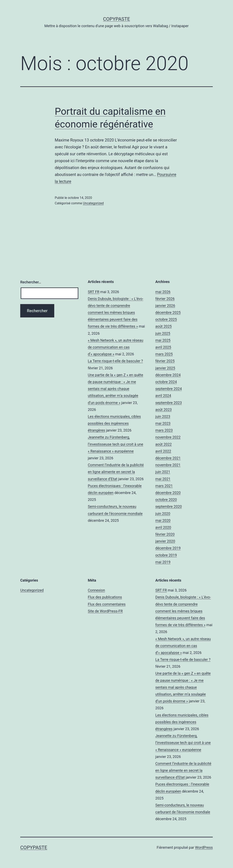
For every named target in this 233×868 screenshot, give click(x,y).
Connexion (96, 590)
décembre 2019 (168, 548)
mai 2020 (163, 520)
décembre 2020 (168, 493)
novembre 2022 (168, 437)
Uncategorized (93, 203)
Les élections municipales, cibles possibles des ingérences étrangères (114, 423)
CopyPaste (116, 19)
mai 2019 (163, 562)
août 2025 (163, 326)
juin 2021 (163, 472)
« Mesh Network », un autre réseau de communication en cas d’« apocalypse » (116, 347)
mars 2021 (164, 486)
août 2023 (163, 410)
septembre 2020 (169, 506)
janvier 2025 (165, 368)
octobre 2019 (166, 555)
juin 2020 (163, 514)
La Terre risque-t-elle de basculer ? (115, 361)
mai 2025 (163, 340)
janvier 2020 (165, 541)
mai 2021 (163, 479)
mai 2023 (163, 423)
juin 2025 (163, 333)
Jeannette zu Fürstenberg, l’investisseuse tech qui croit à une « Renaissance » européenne (116, 444)
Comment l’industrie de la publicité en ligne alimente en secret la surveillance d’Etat (116, 472)
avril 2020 (163, 527)
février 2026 (165, 299)
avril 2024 (163, 396)
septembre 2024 (169, 389)
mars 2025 (164, 354)
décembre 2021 (168, 458)
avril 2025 (163, 347)
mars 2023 (164, 430)
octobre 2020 (166, 500)
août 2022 (163, 444)
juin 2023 (163, 416)
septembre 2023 (169, 403)
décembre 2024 (168, 375)
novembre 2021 (168, 465)
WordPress (204, 847)
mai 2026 (163, 292)
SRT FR (94, 292)
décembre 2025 (168, 312)
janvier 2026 (165, 306)
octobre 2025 (166, 319)
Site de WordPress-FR (105, 611)
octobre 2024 (166, 382)
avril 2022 (163, 451)
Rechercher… (31, 282)
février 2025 (165, 361)
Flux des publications (105, 597)
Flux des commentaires (107, 604)
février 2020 (165, 534)
